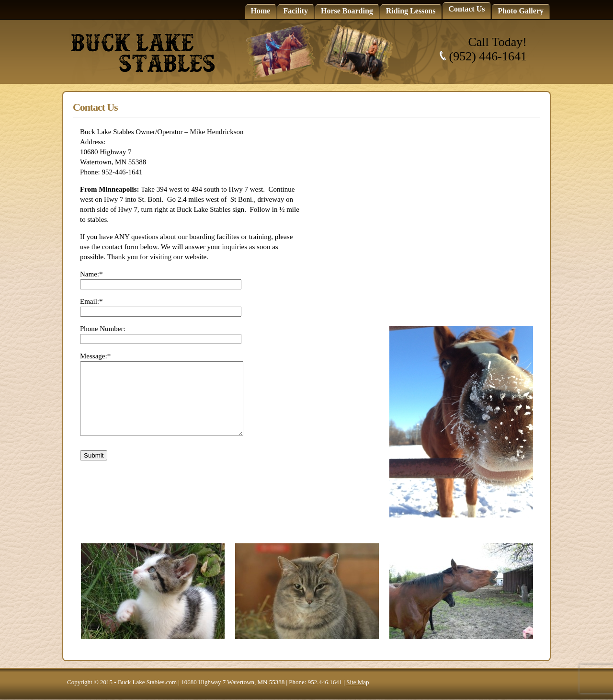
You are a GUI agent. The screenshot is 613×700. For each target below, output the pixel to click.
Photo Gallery (521, 11)
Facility (295, 11)
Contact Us (466, 9)
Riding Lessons (411, 11)
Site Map (358, 682)
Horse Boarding (347, 11)
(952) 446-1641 (488, 56)
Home (261, 11)
